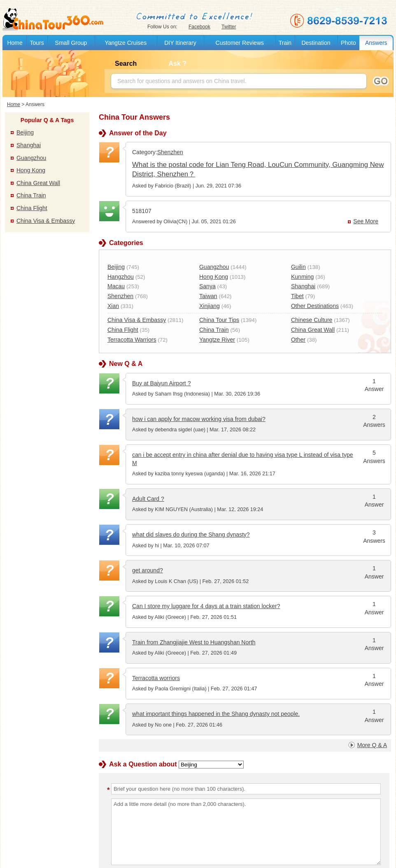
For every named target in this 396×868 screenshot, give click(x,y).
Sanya (207, 286)
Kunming (302, 277)
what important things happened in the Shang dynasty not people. (216, 714)
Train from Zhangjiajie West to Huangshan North (194, 642)
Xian (113, 306)
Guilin (298, 267)
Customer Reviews (240, 43)
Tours (37, 43)
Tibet (297, 296)
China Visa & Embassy (46, 221)
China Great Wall (38, 183)
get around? (148, 570)
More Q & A (372, 745)
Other (298, 340)
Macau (116, 286)
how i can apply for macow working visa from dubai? (199, 419)
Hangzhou (121, 277)
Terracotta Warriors (132, 340)
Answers (376, 43)
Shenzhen (170, 152)
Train (285, 43)
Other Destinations (315, 306)
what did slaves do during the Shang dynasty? (191, 535)
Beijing (25, 132)
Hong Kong (31, 170)
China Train (31, 195)
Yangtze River (217, 340)
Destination (316, 43)
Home (15, 43)
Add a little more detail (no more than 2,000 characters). (246, 832)
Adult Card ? (148, 499)
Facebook (199, 27)
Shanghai (29, 145)
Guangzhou (31, 158)
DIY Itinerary (180, 43)
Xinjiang (210, 306)
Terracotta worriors (156, 678)
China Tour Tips (219, 320)
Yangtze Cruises (126, 43)
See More (366, 221)
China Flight (32, 208)
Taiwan (208, 296)
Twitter (229, 27)
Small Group (71, 43)
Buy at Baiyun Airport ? (161, 383)
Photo (348, 43)
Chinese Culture (312, 320)
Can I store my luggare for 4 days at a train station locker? (206, 606)
